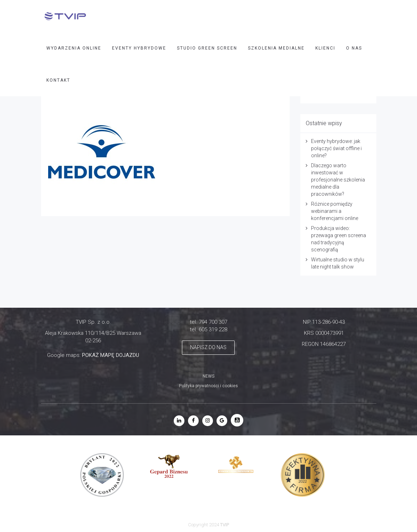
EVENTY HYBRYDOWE (139, 48)
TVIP (225, 525)
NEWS (208, 376)
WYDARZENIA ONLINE (74, 48)
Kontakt (58, 80)
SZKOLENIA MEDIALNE (276, 48)
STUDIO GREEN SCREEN (207, 48)
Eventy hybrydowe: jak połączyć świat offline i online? (336, 148)
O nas (354, 48)
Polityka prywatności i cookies (208, 386)
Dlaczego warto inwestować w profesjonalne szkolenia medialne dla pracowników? (338, 180)
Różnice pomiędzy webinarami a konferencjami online (335, 211)
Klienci (325, 48)
